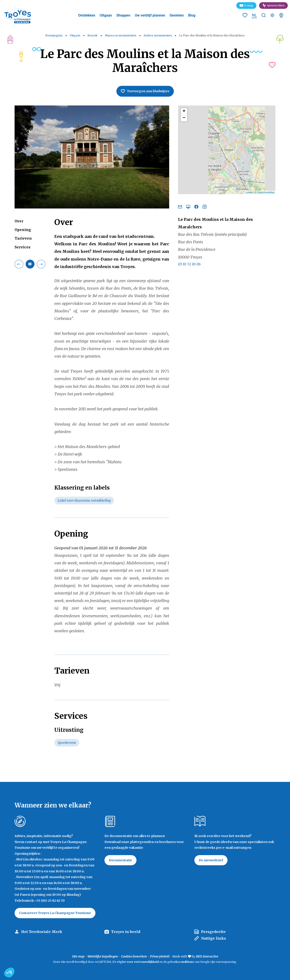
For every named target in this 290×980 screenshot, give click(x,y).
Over (19, 221)
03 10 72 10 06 (189, 264)
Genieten (177, 15)
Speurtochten (276, 5)
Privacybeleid (160, 956)
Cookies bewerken (134, 956)
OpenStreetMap (266, 192)
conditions (187, 962)
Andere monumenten (158, 35)
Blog (192, 15)
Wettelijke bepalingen (103, 956)
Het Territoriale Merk (42, 932)
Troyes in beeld (126, 932)
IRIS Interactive (207, 956)
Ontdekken (87, 15)
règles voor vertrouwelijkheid (138, 962)
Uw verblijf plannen (150, 15)
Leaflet (249, 192)
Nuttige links (213, 938)
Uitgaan (106, 15)
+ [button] (184, 111)
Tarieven (23, 238)
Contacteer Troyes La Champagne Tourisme (55, 913)
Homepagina (54, 35)
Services (23, 247)
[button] (9, 972)
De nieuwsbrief (211, 860)
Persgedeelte (213, 932)
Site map (78, 956)
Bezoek (93, 35)
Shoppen (123, 15)
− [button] (184, 118)
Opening (23, 230)
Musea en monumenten (121, 35)
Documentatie (120, 860)
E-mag (249, 5)
